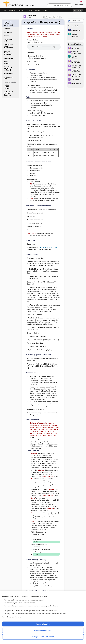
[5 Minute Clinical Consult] (75, 35)
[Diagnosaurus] (75, 30)
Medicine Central (21, 4)
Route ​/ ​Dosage (7, 56)
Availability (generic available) (8, 62)
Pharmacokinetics (8, 33)
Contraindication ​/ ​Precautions (8, 39)
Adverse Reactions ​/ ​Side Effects (8, 46)
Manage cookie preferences (43, 637)
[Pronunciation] (44, 51)
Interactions (8, 51)
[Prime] (29, 10)
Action (6, 29)
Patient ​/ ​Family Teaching (7, 80)
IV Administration (11, 75)
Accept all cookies (43, 624)
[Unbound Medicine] (79, 4)
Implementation (8, 71)
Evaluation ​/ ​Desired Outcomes (8, 87)
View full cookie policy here (12, 617)
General (7, 22)
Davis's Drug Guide (30, 16)
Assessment (8, 67)
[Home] (5, 10)
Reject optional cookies (43, 630)
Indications (8, 25)
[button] (47, 10)
